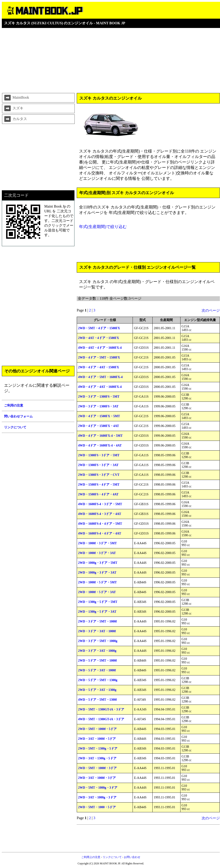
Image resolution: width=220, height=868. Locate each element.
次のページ (211, 310)
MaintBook (16, 98)
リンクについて (112, 857)
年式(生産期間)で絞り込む (103, 227)
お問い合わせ (132, 857)
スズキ (13, 108)
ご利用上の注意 (91, 857)
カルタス (15, 119)
